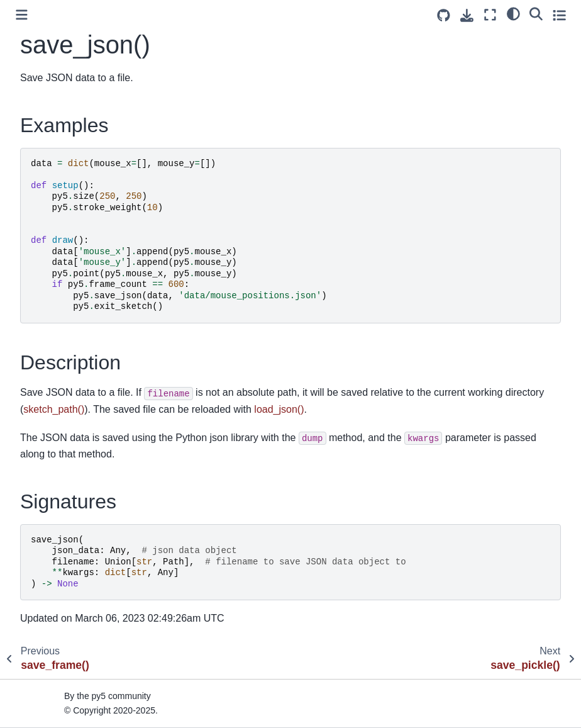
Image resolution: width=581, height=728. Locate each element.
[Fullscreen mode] (490, 15)
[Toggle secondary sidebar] (559, 15)
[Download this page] (467, 15)
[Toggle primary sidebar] (22, 15)
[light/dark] (513, 13)
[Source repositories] (444, 15)
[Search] (536, 13)
